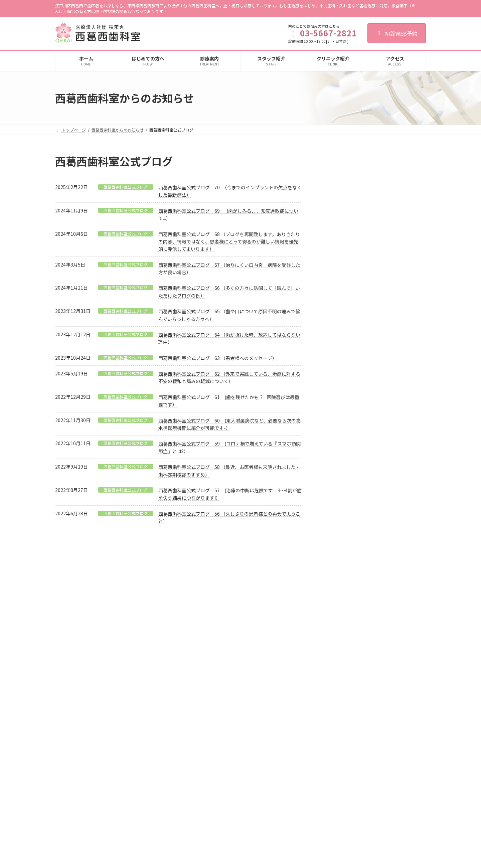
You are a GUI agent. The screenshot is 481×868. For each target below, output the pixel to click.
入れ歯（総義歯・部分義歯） (212, 760)
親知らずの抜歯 (200, 678)
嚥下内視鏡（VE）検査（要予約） (216, 818)
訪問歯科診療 (198, 806)
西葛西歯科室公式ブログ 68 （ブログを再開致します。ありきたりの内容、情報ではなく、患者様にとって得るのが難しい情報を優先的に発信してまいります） (229, 242)
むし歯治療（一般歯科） (208, 620)
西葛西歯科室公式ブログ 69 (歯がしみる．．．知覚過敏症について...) (389, 295)
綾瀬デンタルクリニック (335, 758)
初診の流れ (323, 620)
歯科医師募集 (164, 582)
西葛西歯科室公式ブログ (126, 187)
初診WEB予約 (397, 33)
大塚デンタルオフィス (333, 734)
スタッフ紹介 (325, 643)
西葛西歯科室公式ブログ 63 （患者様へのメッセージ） (218, 358)
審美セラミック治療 (204, 771)
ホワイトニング (200, 783)
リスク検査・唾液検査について (214, 794)
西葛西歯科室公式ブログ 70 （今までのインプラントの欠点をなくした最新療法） (390, 219)
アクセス (321, 690)
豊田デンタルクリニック (335, 769)
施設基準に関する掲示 (333, 678)
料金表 (192, 829)
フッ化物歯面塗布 (206, 748)
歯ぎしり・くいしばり (206, 702)
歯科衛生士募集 (204, 582)
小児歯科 (194, 643)
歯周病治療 (196, 655)
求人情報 (321, 702)
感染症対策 (323, 655)
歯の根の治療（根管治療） (210, 632)
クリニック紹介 (327, 632)
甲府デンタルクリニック (335, 746)
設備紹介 (321, 667)
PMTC (195, 736)
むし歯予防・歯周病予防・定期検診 (218, 725)
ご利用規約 (71, 582)
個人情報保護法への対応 (117, 582)
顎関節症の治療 (200, 690)
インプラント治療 (202, 713)
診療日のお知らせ (374, 327)
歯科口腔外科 (198, 667)
